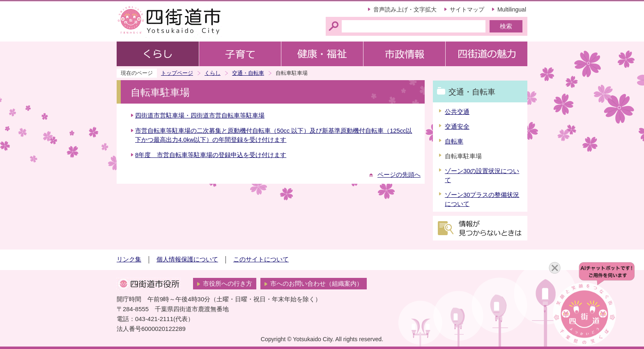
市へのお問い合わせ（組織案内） (316, 284)
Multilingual (512, 9)
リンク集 (129, 259)
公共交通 (457, 112)
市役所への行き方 (228, 284)
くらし (213, 73)
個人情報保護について (187, 259)
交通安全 (457, 127)
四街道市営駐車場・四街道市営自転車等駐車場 (200, 116)
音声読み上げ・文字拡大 (405, 9)
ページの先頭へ (399, 175)
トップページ (177, 73)
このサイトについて (261, 259)
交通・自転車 (248, 73)
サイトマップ (467, 9)
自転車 (454, 141)
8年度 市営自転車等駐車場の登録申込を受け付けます (211, 155)
